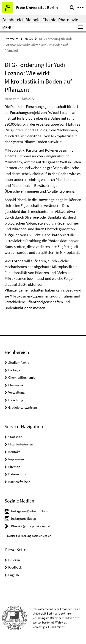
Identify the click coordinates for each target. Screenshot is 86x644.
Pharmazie (16, 385)
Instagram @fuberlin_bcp (29, 511)
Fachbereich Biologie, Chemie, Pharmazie (40, 20)
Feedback (15, 567)
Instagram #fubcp (24, 518)
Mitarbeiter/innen (21, 444)
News (29, 39)
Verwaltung (17, 392)
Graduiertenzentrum (23, 407)
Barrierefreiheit (19, 482)
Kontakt (14, 452)
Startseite (11, 39)
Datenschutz (17, 474)
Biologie (14, 370)
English (14, 575)
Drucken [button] (14, 560)
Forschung (16, 400)
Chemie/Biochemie (22, 377)
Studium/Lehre (19, 362)
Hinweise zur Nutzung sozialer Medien (28, 536)
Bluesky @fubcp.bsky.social (31, 526)
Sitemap (14, 467)
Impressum (16, 459)
